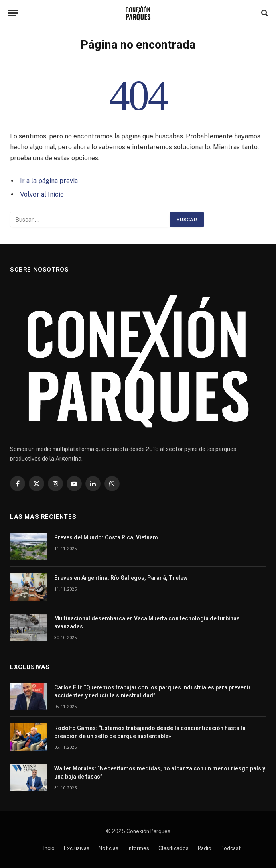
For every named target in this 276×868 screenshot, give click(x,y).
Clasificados (174, 848)
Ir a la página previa (49, 181)
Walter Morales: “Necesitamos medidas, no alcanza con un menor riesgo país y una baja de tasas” (160, 772)
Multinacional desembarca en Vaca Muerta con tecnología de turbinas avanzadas (147, 622)
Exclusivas (77, 848)
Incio (49, 848)
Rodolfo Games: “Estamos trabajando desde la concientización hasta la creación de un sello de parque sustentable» (150, 732)
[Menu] (13, 13)
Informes (138, 848)
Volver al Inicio (42, 194)
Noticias (109, 848)
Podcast (231, 848)
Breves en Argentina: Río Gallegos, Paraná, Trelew (121, 578)
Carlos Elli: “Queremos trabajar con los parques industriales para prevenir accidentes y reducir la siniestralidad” (152, 691)
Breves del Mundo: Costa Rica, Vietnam (106, 537)
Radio (205, 848)
